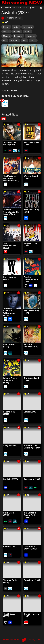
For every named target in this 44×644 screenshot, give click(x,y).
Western (14, 40)
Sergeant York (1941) (31, 244)
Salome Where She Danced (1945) (10, 380)
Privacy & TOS (35, 640)
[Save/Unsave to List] (3, 18)
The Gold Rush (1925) (10, 581)
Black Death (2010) (9, 514)
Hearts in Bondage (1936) (31, 346)
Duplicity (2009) (11, 479)
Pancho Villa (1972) (9, 413)
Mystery (7, 36)
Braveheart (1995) (32, 580)
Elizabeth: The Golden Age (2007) (32, 447)
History (6, 27)
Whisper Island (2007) (31, 177)
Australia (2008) (15, 12)
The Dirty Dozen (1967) (31, 615)
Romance (18, 36)
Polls (33, 8)
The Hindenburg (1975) (31, 312)
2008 (24, 40)
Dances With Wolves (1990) (30, 548)
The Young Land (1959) (31, 379)
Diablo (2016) (30, 412)
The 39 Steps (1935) (9, 615)
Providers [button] (16, 8)
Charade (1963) (10, 547)
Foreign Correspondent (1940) (31, 279)
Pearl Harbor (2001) (9, 346)
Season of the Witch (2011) (10, 143)
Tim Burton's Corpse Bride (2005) (30, 515)
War (5, 40)
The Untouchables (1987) (10, 246)
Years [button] (25, 8)
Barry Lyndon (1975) (10, 278)
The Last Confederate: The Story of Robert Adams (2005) (11, 213)
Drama (27, 32)
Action (16, 27)
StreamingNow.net (11, 640)
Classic (6, 32)
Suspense (31, 36)
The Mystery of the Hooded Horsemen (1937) (11, 178)
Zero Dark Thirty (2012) (32, 211)
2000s (33, 40)
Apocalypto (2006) (32, 479)
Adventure (28, 27)
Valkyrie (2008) (10, 445)
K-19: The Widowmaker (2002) (10, 313)
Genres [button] (7, 8)
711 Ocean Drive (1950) (32, 143)
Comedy (17, 32)
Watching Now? (14, 18)
